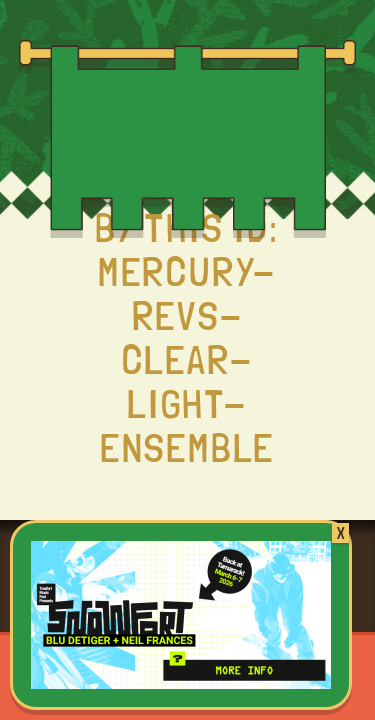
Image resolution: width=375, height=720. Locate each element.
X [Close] (340, 533)
